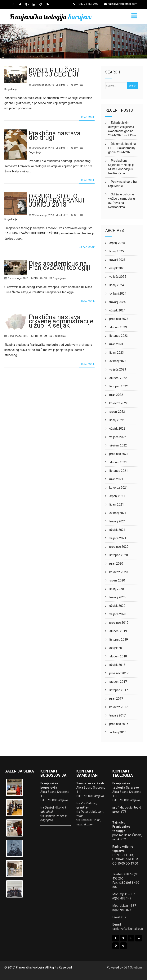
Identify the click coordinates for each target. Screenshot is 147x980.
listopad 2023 (119, 336)
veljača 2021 (118, 538)
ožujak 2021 (117, 530)
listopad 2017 (119, 690)
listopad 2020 (119, 555)
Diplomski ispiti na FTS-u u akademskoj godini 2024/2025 (122, 148)
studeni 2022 (118, 378)
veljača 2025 (118, 277)
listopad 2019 (119, 639)
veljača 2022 (118, 437)
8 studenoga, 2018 (18, 278)
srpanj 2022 (117, 412)
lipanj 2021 (117, 504)
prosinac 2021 (119, 454)
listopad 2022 (119, 386)
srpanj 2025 (117, 243)
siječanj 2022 (118, 445)
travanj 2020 (117, 597)
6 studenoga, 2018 (18, 336)
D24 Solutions (133, 967)
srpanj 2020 (117, 580)
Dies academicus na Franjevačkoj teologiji (59, 265)
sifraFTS (64, 85)
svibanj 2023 (118, 361)
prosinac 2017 (119, 673)
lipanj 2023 (117, 353)
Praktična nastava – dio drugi (58, 135)
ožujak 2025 (117, 268)
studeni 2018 (118, 656)
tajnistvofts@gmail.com (121, 4)
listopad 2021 (119, 471)
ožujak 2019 (117, 648)
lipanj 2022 (117, 420)
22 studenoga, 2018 (43, 85)
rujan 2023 (116, 344)
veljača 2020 (118, 614)
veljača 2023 (118, 369)
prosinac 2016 (119, 724)
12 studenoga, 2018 (43, 215)
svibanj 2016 (118, 732)
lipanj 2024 (117, 285)
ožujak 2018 (117, 665)
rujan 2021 (116, 479)
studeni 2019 (118, 631)
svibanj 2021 (118, 513)
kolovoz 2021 (118, 488)
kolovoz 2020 (118, 572)
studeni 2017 (118, 682)
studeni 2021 (118, 462)
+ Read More (87, 117)
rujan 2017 (116, 699)
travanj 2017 (117, 715)
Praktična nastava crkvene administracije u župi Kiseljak (61, 321)
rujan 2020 (116, 564)
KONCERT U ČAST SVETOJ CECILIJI (54, 72)
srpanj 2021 (117, 496)
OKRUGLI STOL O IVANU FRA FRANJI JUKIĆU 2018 (57, 200)
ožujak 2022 (117, 429)
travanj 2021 (117, 521)
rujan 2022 (116, 395)
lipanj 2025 (117, 251)
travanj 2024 (117, 302)
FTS (36, 278)
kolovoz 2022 (118, 403)
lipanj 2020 (117, 589)
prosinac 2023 (119, 319)
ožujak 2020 (117, 606)
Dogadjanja (11, 89)
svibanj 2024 (118, 294)
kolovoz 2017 (118, 707)
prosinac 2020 (119, 547)
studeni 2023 (118, 327)
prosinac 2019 (119, 623)
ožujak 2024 (117, 310)
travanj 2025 (117, 260)
